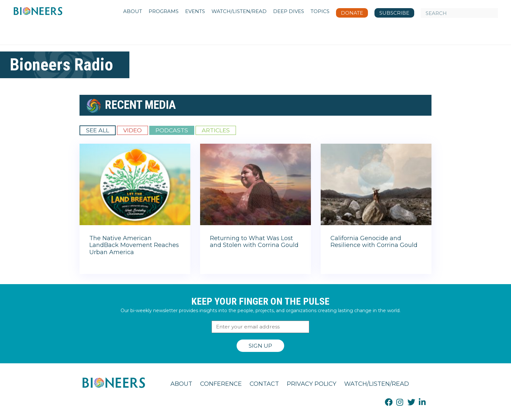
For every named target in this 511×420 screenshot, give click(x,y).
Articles (216, 130)
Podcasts (172, 130)
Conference (221, 384)
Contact (264, 384)
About (181, 384)
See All (98, 130)
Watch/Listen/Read (377, 384)
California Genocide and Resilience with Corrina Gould (374, 242)
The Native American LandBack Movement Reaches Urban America (134, 245)
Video (132, 130)
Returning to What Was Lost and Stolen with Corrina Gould (254, 242)
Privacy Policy (312, 384)
